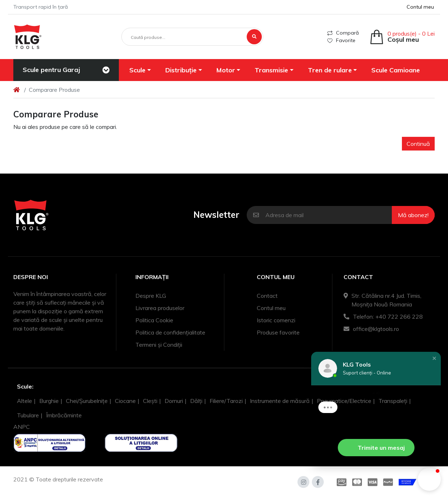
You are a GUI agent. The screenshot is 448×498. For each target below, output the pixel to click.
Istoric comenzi (276, 320)
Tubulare (28, 415)
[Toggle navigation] (106, 70)
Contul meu (271, 308)
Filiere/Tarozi (226, 401)
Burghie (49, 401)
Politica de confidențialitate (170, 332)
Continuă (418, 144)
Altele (24, 401)
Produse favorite (278, 332)
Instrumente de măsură (280, 401)
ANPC (22, 427)
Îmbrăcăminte (64, 415)
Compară (343, 33)
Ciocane (125, 401)
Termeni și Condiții (159, 345)
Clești (150, 401)
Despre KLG (151, 296)
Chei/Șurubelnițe (87, 401)
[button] (140, 70)
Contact (267, 296)
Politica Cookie (154, 320)
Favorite (341, 40)
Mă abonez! (413, 215)
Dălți (196, 401)
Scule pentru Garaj (51, 70)
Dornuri (174, 401)
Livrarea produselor (160, 308)
